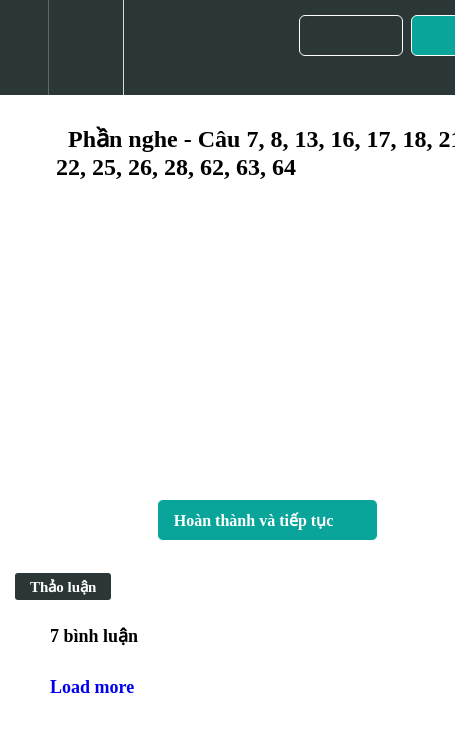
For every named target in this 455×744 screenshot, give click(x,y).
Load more (92, 687)
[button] (24, 47)
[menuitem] (85, 47)
